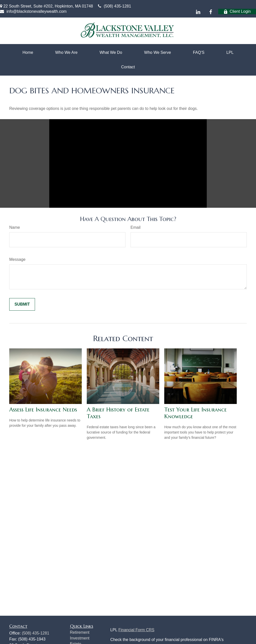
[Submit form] (22, 304)
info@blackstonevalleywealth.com (33, 11)
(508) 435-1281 (114, 6)
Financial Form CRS (136, 630)
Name (15, 227)
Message (17, 259)
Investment (80, 638)
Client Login (237, 12)
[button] (28, 53)
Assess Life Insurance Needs (43, 410)
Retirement (80, 632)
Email (135, 227)
